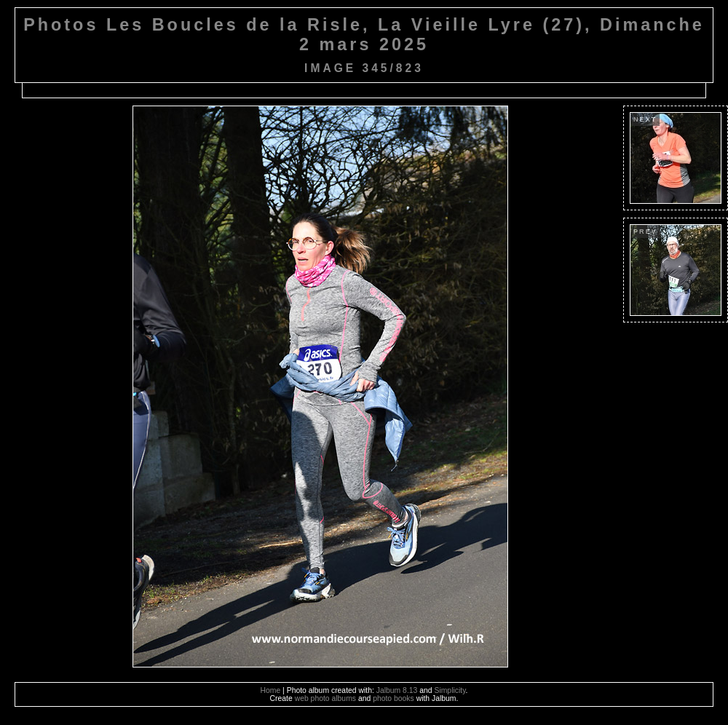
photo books (393, 698)
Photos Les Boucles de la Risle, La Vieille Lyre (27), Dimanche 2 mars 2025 (364, 35)
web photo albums (325, 698)
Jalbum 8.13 (397, 690)
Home (271, 690)
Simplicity (450, 690)
